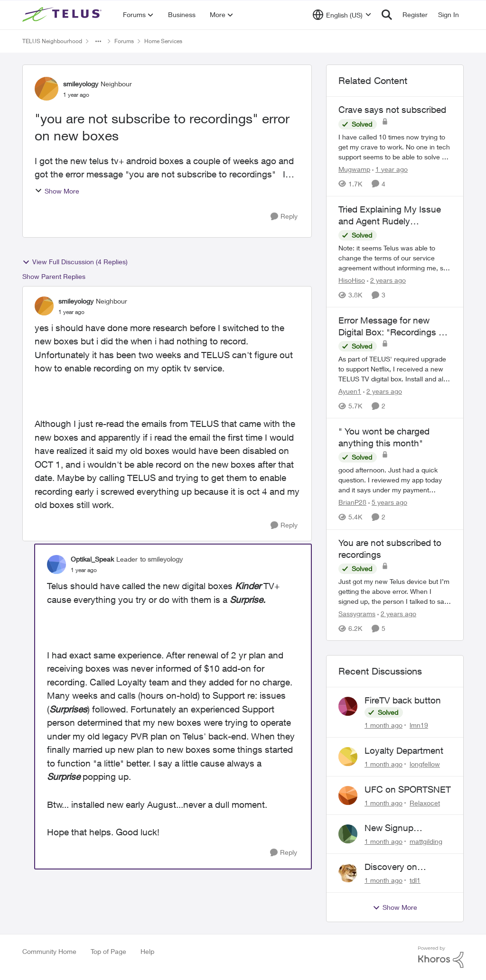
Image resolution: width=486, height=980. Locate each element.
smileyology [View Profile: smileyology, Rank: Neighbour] (81, 84)
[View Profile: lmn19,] (348, 706)
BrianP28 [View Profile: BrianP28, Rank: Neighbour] (352, 503)
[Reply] (284, 217)
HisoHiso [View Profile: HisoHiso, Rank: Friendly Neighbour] (352, 280)
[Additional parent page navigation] (98, 41)
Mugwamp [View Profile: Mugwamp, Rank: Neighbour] (354, 169)
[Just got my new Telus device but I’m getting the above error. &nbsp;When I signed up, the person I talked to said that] (395, 591)
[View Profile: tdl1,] (348, 873)
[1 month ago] (383, 725)
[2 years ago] (386, 280)
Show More (57, 191)
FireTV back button (403, 700)
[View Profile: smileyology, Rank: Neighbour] (47, 89)
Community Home (49, 951)
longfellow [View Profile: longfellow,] (425, 764)
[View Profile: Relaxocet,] (348, 795)
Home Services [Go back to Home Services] (163, 41)
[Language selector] (342, 15)
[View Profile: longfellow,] (348, 757)
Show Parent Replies (54, 276)
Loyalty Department (404, 750)
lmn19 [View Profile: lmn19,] (419, 725)
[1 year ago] (390, 169)
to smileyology (161, 559)
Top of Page (108, 951)
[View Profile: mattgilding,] (348, 834)
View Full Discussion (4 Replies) (75, 262)
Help (147, 951)
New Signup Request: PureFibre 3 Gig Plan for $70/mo (407, 828)
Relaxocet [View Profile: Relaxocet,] (425, 802)
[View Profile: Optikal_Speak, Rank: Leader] (56, 564)
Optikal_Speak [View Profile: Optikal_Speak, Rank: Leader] (92, 559)
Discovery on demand (391, 867)
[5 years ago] (388, 503)
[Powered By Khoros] (441, 957)
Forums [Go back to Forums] (124, 41)
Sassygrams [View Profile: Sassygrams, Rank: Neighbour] (357, 614)
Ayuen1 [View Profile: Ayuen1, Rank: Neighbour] (350, 391)
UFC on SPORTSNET (408, 789)
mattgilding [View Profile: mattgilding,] (426, 841)
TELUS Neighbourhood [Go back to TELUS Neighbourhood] (52, 41)
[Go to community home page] (63, 15)
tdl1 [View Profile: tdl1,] (415, 880)
